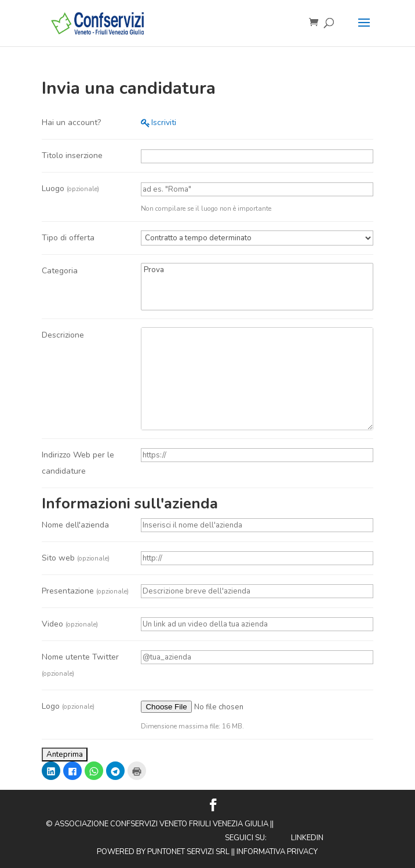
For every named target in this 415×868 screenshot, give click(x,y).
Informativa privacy (277, 852)
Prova (257, 270)
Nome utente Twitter (80, 665)
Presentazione (85, 591)
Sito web (76, 558)
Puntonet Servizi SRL (188, 852)
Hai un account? (71, 122)
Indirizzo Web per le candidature (78, 463)
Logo (68, 706)
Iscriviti (164, 122)
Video (70, 624)
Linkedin (307, 838)
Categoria (60, 271)
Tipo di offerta (68, 238)
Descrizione (63, 335)
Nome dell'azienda (75, 525)
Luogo (70, 188)
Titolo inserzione (72, 155)
